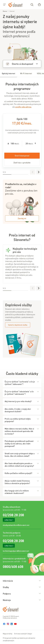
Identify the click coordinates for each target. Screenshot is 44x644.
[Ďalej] (39, 172)
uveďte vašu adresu (23, 107)
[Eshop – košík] (39, 5)
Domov (5, 11)
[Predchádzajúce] (33, 172)
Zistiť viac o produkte (22, 163)
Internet (12, 11)
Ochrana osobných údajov (23, 634)
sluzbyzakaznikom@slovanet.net (16, 525)
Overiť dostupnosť (22, 156)
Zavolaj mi (22, 218)
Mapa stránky (8, 634)
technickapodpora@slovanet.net (16, 551)
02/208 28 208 (13, 515)
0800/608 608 (13, 567)
